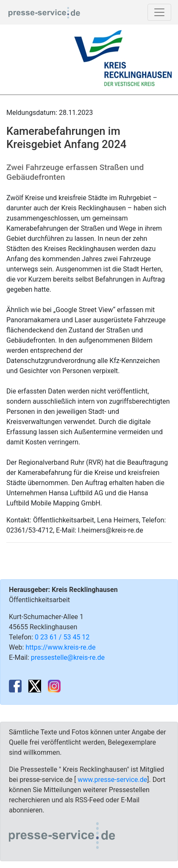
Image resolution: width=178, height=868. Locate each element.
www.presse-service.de (112, 780)
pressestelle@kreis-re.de (68, 657)
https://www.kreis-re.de (60, 647)
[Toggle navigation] (159, 12)
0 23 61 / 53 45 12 (62, 637)
